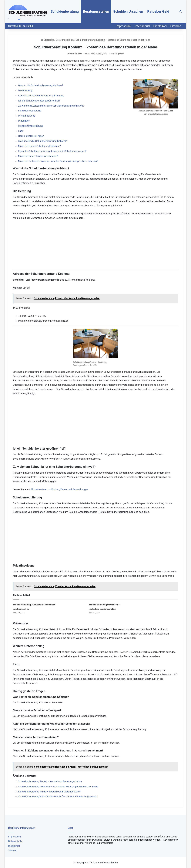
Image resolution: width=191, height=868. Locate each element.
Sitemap (176, 26)
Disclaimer (160, 26)
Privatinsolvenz (27, 116)
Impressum (123, 26)
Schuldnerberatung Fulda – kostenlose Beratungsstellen (50, 792)
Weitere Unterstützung (31, 126)
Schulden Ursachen (128, 12)
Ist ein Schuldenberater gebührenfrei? (39, 101)
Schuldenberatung (65, 12)
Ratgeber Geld (158, 12)
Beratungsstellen (96, 12)
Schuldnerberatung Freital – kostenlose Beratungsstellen (50, 781)
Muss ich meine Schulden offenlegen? (39, 146)
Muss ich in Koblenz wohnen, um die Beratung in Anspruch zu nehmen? (58, 161)
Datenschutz (142, 26)
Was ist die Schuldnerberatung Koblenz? (41, 85)
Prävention (24, 121)
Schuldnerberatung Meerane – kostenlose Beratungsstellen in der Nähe (58, 786)
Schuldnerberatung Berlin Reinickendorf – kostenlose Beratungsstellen (58, 796)
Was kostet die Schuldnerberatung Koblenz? (43, 141)
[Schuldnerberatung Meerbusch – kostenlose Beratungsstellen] (78, 608)
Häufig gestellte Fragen (31, 136)
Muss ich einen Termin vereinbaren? (38, 156)
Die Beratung (25, 90)
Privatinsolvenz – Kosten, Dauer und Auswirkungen (60, 489)
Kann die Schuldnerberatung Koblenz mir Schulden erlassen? (52, 151)
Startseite (47, 40)
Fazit (21, 131)
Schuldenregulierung (30, 111)
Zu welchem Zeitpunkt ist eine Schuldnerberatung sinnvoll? (51, 106)
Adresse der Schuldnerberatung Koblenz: (41, 96)
